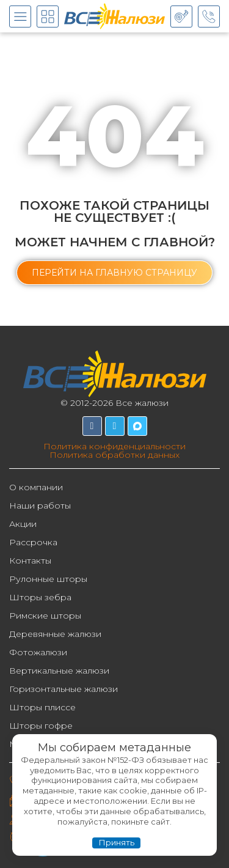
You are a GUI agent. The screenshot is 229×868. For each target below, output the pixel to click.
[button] (114, 273)
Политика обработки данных (114, 455)
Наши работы (40, 506)
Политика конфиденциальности (114, 446)
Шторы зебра (40, 597)
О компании (36, 487)
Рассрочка (33, 542)
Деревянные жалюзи (55, 634)
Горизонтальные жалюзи (64, 689)
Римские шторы (45, 616)
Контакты (30, 561)
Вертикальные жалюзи (59, 671)
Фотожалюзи (38, 652)
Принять (117, 842)
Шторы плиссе (42, 707)
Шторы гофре (41, 726)
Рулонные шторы (48, 579)
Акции (23, 524)
